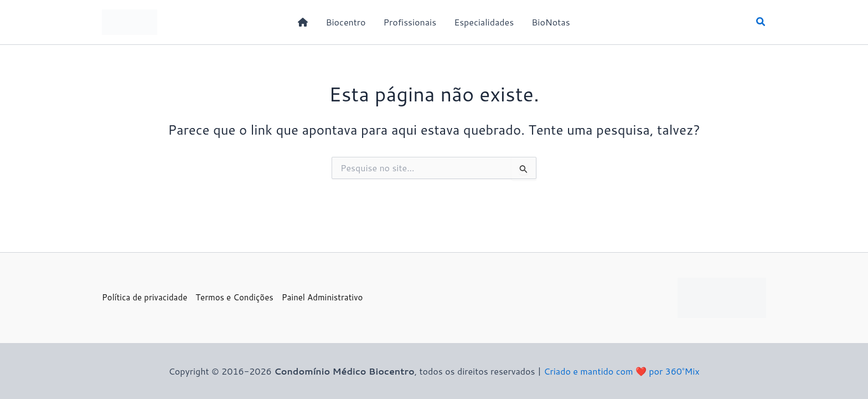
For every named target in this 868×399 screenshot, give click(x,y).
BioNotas (551, 22)
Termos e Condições (234, 297)
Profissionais (410, 22)
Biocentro (345, 22)
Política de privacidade (144, 297)
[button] (761, 22)
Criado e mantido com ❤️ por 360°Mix (621, 371)
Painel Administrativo (322, 297)
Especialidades (484, 22)
